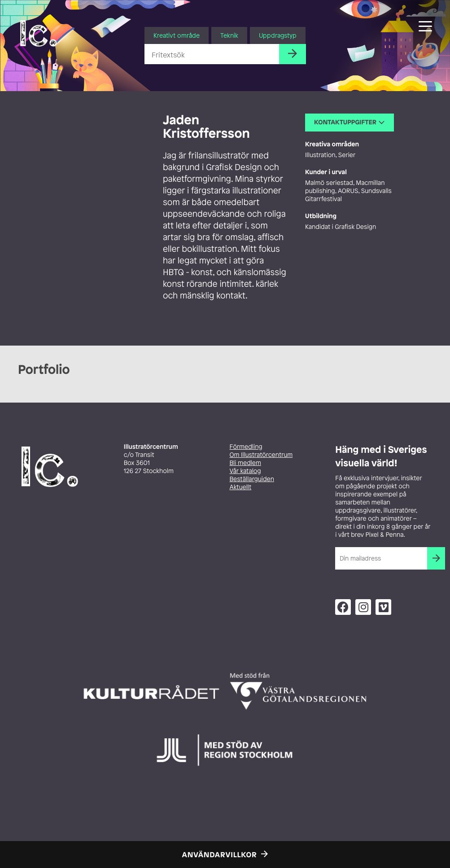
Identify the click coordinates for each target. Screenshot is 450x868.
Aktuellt (241, 487)
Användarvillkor (220, 855)
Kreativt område (177, 35)
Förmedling (246, 447)
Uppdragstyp (278, 35)
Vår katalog (245, 471)
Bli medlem (245, 463)
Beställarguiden (252, 479)
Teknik (229, 35)
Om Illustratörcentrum (261, 455)
